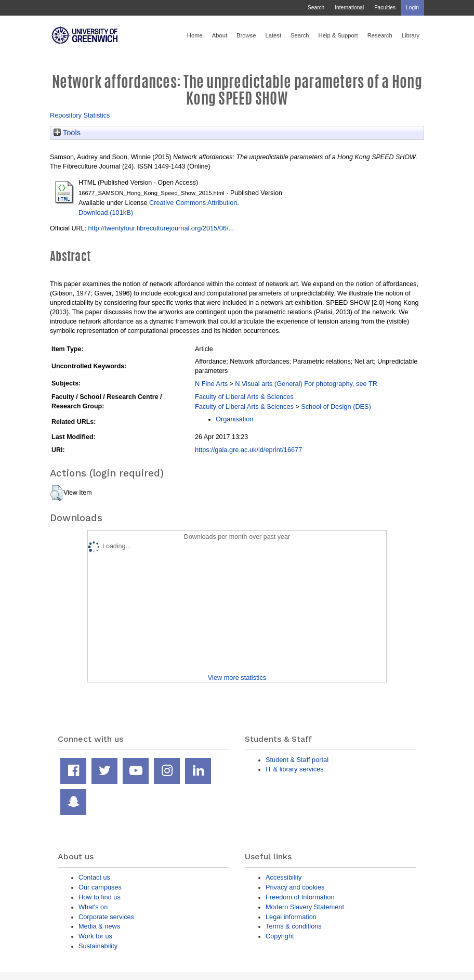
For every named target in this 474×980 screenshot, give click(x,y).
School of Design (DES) (336, 407)
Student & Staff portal (297, 760)
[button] (56, 493)
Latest (273, 35)
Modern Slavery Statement (305, 907)
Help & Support (338, 35)
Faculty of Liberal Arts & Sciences (244, 397)
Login (412, 8)
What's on (93, 907)
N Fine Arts (211, 384)
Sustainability (98, 946)
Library (411, 35)
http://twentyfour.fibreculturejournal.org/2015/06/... (161, 228)
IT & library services (295, 769)
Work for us (95, 936)
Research (380, 35)
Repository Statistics (80, 115)
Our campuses (100, 887)
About (220, 35)
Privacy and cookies (295, 887)
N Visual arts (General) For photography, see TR (306, 384)
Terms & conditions (294, 926)
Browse (246, 35)
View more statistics (237, 678)
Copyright (280, 936)
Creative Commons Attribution (193, 203)
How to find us (100, 897)
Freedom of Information (300, 897)
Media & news (99, 926)
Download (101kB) (106, 212)
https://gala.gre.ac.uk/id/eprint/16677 (248, 450)
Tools (67, 133)
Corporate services (106, 917)
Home (195, 35)
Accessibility (284, 877)
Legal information (291, 917)
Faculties (385, 8)
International (349, 8)
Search (316, 8)
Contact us (94, 877)
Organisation (234, 419)
